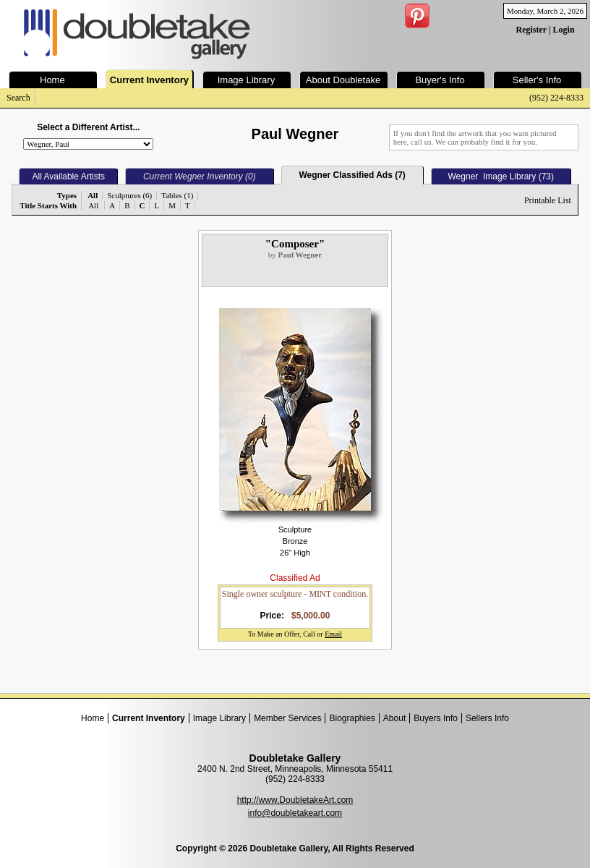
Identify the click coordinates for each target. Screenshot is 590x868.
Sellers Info (487, 718)
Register (531, 30)
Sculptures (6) (129, 195)
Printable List (548, 200)
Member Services (287, 718)
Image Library (219, 718)
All (93, 205)
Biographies (352, 718)
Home (93, 718)
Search (18, 98)
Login (564, 30)
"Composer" (295, 244)
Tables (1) (177, 195)
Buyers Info (436, 718)
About (394, 718)
